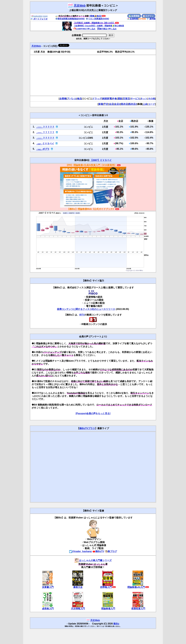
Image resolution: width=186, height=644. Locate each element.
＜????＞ (39, 127)
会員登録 (134, 16)
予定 (106, 104)
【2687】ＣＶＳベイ (101, 160)
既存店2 (133, 104)
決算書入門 (48, 587)
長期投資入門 (138, 609)
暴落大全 (78, 587)
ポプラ (46, 149)
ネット (144, 99)
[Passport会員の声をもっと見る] (93, 413)
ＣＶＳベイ (48, 144)
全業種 (63, 99)
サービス (135, 99)
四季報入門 (106, 587)
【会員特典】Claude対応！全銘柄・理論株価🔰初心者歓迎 (99, 26)
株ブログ (111, 551)
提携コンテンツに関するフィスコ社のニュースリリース (86, 309)
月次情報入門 (78, 609)
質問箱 (151, 19)
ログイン (148, 16)
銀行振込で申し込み (107, 29)
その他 (152, 99)
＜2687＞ (39, 144)
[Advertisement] (93, 75)
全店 (111, 104)
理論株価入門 (108, 609)
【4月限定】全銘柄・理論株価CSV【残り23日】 (94, 23)
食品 (79, 99)
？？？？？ (49, 127)
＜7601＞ (39, 150)
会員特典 (132, 19)
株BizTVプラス (87, 428)
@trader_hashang (81, 551)
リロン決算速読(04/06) (97, 19)
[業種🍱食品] (95, 16)
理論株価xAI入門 (136, 587)
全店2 (117, 104)
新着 (101, 104)
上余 (145, 104)
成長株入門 (48, 609)
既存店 (124, 104)
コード (152, 104)
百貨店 (126, 99)
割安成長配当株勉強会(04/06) (70, 19)
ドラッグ (97, 99)
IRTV (82, 315)
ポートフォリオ (39, 19)
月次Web (80, 6)
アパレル (72, 99)
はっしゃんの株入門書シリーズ (93, 560)
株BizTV (98, 551)
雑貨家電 (107, 99)
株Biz (116, 624)
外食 (115, 99)
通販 (120, 99)
